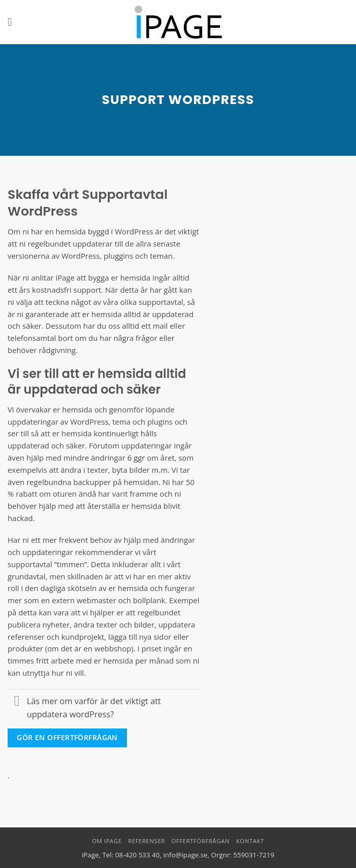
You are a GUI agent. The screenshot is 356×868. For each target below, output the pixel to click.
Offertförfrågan (201, 841)
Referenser (147, 841)
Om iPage (107, 841)
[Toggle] (17, 702)
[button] (13, 22)
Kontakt (250, 841)
